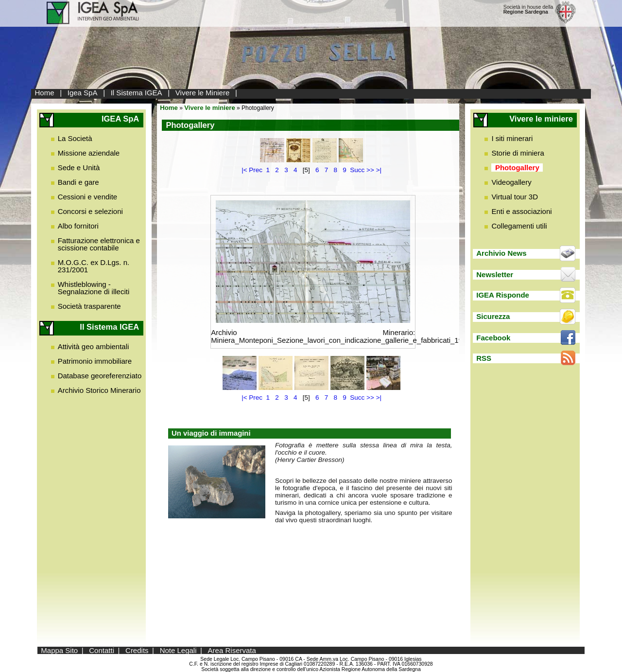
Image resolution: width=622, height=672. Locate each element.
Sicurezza (493, 316)
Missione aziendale (89, 153)
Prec (256, 170)
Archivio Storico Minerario (99, 390)
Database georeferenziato (100, 376)
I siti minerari (512, 138)
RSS (484, 358)
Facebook (493, 338)
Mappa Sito (59, 650)
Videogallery (511, 182)
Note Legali (178, 650)
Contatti (102, 650)
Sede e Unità (79, 168)
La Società (75, 138)
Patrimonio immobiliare (95, 361)
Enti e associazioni (521, 211)
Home (45, 93)
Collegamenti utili (519, 226)
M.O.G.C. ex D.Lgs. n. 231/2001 (94, 266)
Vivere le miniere (210, 108)
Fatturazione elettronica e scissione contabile (99, 244)
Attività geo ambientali (94, 346)
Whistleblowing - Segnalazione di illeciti (94, 288)
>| (379, 170)
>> (370, 170)
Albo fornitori (78, 226)
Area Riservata (232, 650)
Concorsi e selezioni (90, 211)
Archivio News (501, 253)
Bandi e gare (78, 182)
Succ (357, 170)
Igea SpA (83, 93)
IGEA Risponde (503, 295)
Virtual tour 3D (515, 197)
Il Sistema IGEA (137, 93)
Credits (137, 650)
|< (244, 170)
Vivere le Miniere (202, 93)
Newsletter (495, 274)
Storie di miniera (518, 153)
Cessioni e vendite (88, 197)
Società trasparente (89, 306)
